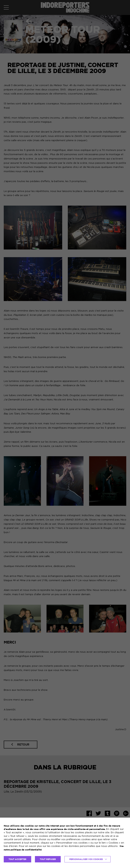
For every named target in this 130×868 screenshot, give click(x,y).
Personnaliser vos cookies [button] (86, 859)
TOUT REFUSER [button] (48, 859)
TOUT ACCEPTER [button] (17, 859)
